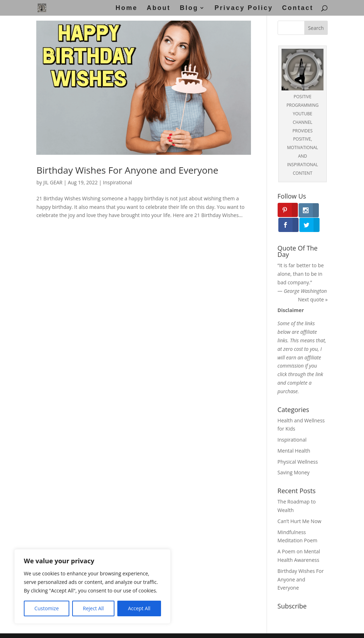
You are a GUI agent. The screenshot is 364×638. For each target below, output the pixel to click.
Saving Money (294, 458)
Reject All (93, 608)
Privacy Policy (244, 8)
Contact (298, 8)
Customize (47, 608)
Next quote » (313, 284)
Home (127, 8)
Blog (189, 8)
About (159, 8)
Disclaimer (170, 628)
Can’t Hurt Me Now (299, 507)
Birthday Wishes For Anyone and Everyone (127, 170)
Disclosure (242, 628)
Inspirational (118, 182)
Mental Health (294, 436)
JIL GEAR (53, 182)
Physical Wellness (298, 447)
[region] (92, 586)
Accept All (139, 608)
